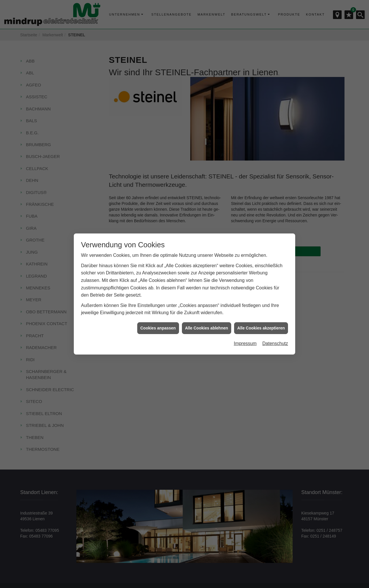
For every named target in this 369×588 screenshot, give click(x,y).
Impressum (245, 343)
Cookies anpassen (158, 328)
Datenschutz (275, 343)
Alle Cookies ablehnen (207, 328)
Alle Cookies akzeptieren (261, 328)
